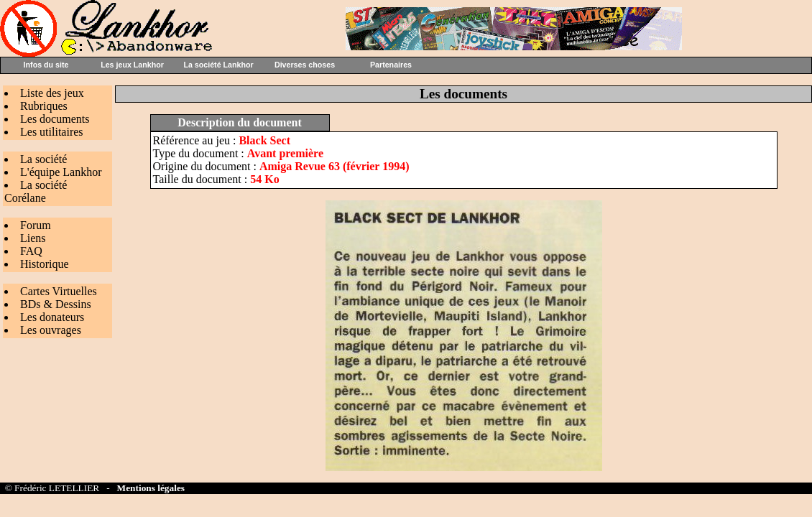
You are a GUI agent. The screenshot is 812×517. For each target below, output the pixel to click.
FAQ (31, 251)
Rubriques (44, 106)
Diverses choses (305, 65)
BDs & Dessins (56, 304)
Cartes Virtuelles (59, 291)
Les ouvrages (51, 330)
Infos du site (46, 65)
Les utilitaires (52, 132)
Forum (36, 225)
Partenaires (391, 65)
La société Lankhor (218, 65)
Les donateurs (52, 317)
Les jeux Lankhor (132, 65)
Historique (45, 264)
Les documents (55, 119)
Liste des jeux (52, 93)
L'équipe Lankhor (61, 172)
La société (43, 159)
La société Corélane (36, 191)
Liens (33, 238)
